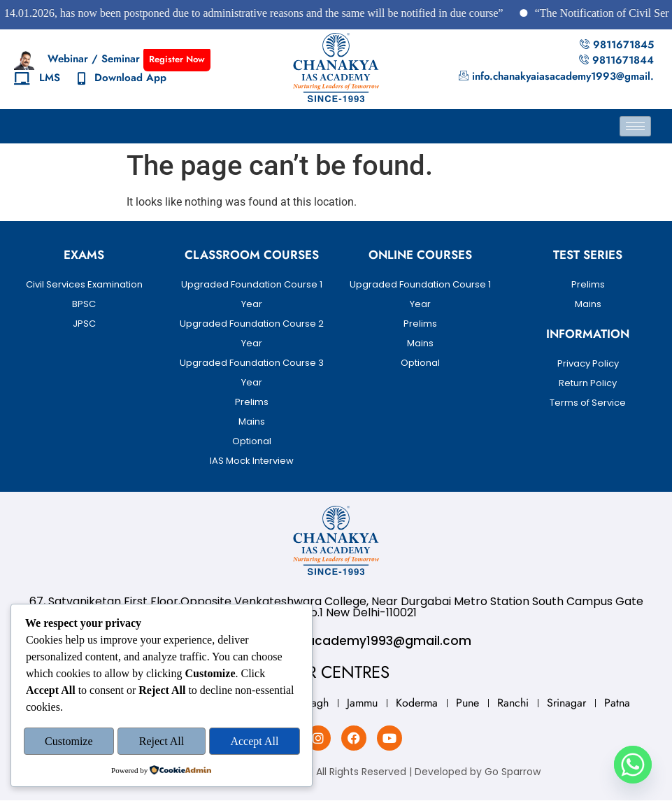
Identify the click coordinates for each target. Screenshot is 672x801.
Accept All (254, 742)
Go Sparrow (513, 772)
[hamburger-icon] (635, 126)
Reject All (162, 742)
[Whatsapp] (633, 765)
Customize (69, 742)
